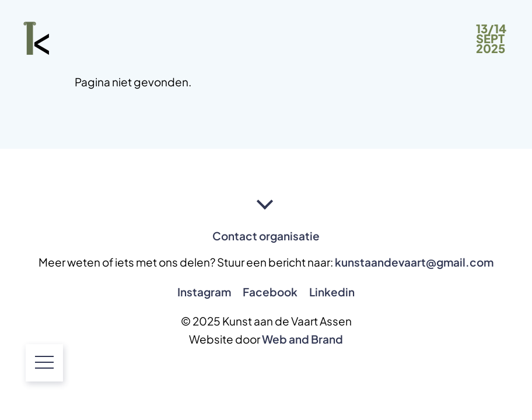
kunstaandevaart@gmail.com (414, 262)
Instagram (204, 292)
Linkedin (332, 292)
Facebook (270, 292)
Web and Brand (302, 339)
